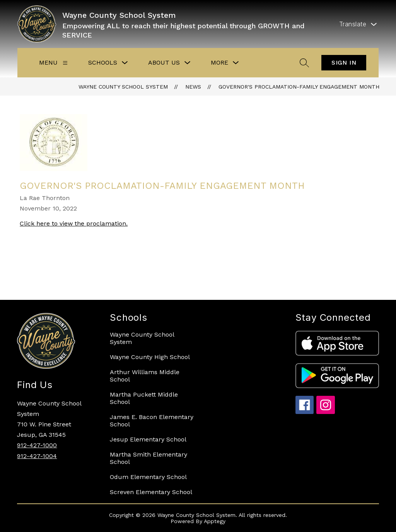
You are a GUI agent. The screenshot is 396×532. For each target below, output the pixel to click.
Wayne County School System (123, 87)
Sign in (344, 62)
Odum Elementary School (148, 477)
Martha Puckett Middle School (144, 398)
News (193, 87)
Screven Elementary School (151, 492)
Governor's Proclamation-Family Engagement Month (299, 87)
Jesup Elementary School (148, 439)
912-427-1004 (37, 456)
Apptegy (215, 521)
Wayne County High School (150, 357)
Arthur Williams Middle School (145, 376)
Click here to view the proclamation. (74, 223)
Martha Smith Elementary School (148, 458)
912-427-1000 (37, 445)
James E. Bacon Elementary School (152, 421)
